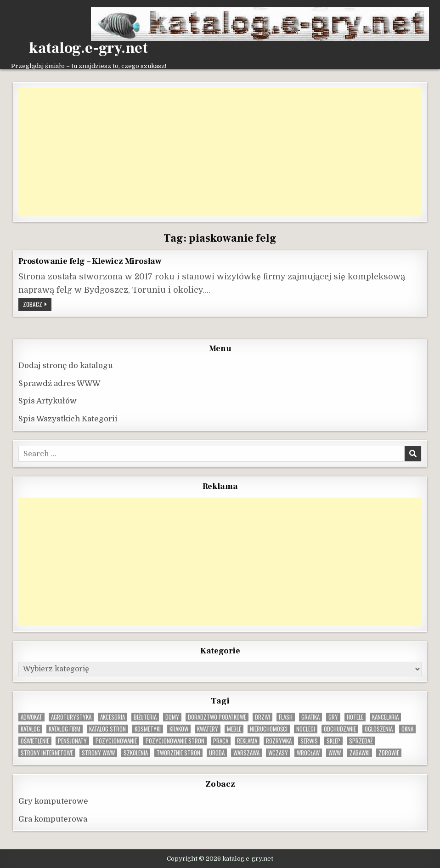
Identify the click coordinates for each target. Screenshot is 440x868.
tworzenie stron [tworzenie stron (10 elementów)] (178, 753)
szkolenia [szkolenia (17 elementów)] (136, 753)
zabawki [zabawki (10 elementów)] (360, 753)
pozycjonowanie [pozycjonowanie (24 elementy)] (116, 741)
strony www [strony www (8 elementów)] (98, 753)
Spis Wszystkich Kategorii (68, 419)
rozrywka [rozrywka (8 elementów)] (279, 741)
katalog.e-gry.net (88, 48)
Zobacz (37, 305)
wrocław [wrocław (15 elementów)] (308, 753)
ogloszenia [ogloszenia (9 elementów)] (379, 729)
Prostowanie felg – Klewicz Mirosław (90, 261)
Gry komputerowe (53, 801)
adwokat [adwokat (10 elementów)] (31, 717)
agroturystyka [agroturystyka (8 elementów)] (71, 717)
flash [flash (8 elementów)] (286, 717)
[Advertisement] (220, 152)
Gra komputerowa (53, 819)
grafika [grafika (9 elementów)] (310, 717)
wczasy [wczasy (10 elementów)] (278, 753)
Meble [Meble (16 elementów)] (234, 729)
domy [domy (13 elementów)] (172, 717)
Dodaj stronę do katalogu (66, 366)
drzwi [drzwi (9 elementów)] (262, 717)
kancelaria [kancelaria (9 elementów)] (385, 717)
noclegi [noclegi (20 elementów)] (306, 729)
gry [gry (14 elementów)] (333, 717)
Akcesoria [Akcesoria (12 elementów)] (113, 717)
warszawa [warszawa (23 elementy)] (246, 753)
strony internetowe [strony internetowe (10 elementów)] (47, 753)
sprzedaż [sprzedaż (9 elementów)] (361, 741)
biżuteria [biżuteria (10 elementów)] (145, 717)
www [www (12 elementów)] (335, 753)
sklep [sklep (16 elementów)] (333, 741)
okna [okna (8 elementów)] (407, 729)
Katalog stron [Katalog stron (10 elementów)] (107, 729)
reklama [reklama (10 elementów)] (247, 741)
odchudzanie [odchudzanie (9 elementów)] (340, 729)
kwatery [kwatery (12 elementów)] (208, 729)
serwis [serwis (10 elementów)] (309, 741)
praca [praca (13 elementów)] (221, 741)
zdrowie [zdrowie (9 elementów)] (389, 753)
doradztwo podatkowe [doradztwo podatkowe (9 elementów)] (217, 717)
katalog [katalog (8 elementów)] (30, 729)
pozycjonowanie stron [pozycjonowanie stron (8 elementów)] (175, 741)
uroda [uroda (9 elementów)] (217, 753)
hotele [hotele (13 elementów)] (355, 717)
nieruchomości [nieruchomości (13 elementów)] (269, 729)
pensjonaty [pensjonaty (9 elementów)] (72, 741)
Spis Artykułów (48, 401)
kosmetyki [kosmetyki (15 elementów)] (148, 729)
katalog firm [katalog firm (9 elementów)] (65, 729)
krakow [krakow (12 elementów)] (179, 729)
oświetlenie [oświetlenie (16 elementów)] (35, 741)
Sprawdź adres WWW (59, 383)
